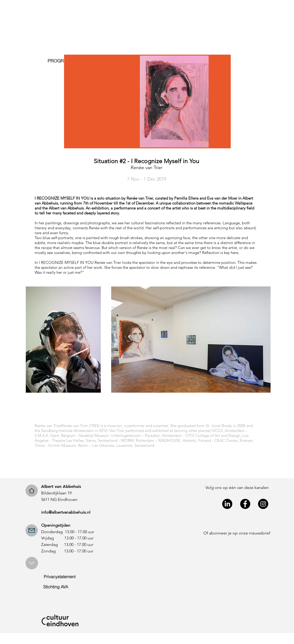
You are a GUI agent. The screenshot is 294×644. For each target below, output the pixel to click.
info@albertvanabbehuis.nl (66, 512)
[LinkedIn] (227, 504)
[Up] (32, 563)
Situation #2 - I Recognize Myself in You (146, 161)
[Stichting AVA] (56, 587)
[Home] (32, 491)
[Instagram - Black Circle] (263, 504)
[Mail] (32, 530)
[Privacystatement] (60, 577)
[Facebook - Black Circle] (245, 504)
